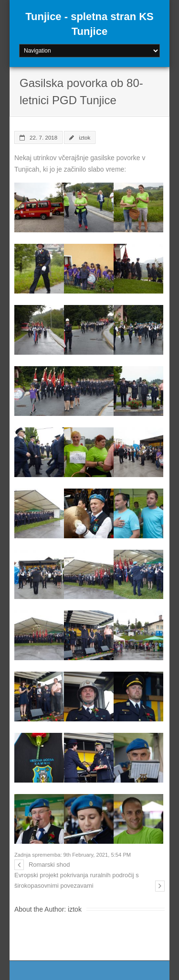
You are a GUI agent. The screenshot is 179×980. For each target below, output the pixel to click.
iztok (84, 137)
